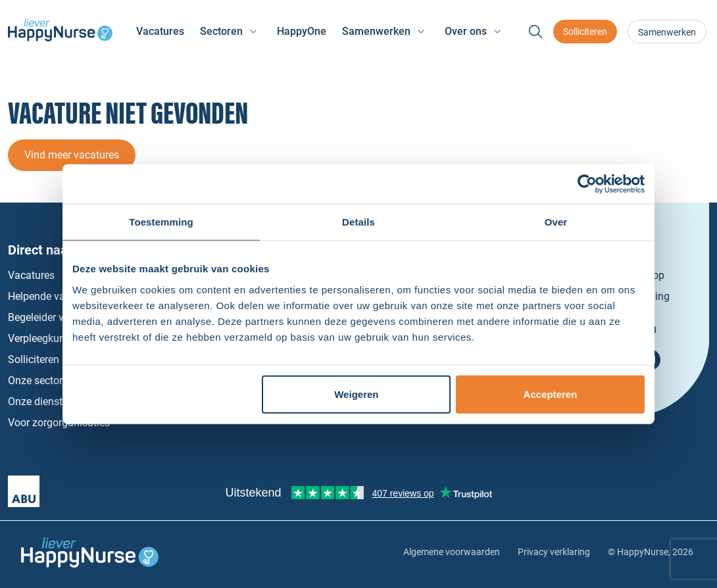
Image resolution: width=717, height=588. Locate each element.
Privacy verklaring (554, 552)
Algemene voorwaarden (452, 552)
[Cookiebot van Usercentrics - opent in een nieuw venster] (587, 184)
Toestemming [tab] (161, 222)
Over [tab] (556, 222)
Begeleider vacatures (56, 317)
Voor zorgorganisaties (59, 423)
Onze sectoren (41, 380)
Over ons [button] (466, 31)
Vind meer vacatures (72, 155)
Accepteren (551, 394)
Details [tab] (358, 222)
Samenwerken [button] (376, 31)
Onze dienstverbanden (60, 402)
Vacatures (160, 31)
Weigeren (356, 394)
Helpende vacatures (54, 296)
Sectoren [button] (221, 31)
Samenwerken (667, 32)
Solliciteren (585, 32)
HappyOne (302, 31)
